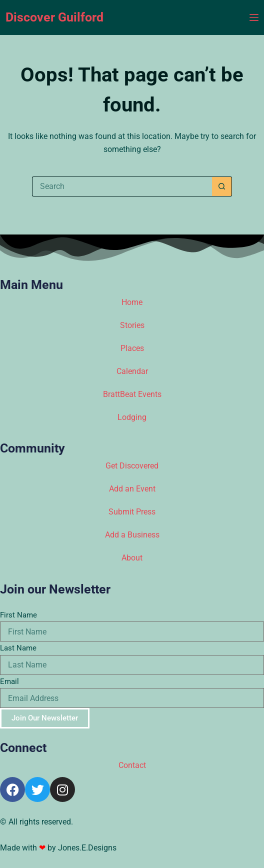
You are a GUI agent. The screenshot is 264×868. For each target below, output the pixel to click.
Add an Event (132, 489)
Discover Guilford (54, 17)
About (132, 558)
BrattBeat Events (132, 394)
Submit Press (132, 512)
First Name (18, 615)
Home (132, 302)
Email (9, 681)
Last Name (18, 648)
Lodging (132, 417)
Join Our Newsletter (45, 718)
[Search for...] (122, 186)
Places (132, 348)
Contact (132, 765)
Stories (132, 325)
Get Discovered (132, 466)
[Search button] (222, 186)
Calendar (132, 371)
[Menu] (254, 17)
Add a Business (132, 535)
